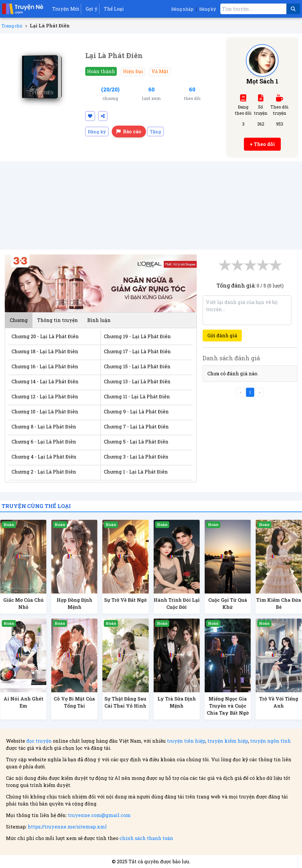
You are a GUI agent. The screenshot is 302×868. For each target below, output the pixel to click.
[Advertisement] (151, 206)
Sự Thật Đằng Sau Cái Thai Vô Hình (125, 702)
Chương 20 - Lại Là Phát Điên (45, 336)
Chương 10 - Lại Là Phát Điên (45, 411)
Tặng (155, 131)
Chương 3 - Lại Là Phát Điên (136, 457)
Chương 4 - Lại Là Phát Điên (44, 457)
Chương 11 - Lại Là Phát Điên (137, 396)
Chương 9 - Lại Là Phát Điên (136, 411)
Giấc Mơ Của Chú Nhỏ (23, 603)
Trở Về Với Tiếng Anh (279, 702)
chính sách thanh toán (146, 838)
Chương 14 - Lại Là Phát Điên (45, 381)
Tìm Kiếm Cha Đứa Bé (279, 603)
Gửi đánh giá (222, 335)
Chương (19, 320)
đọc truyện (39, 741)
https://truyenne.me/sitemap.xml (67, 827)
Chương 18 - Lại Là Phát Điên (45, 351)
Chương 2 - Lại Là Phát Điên (44, 472)
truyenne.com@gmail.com (99, 815)
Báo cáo (129, 131)
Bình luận (99, 320)
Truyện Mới (66, 9)
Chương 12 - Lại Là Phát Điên (45, 396)
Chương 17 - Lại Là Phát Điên (137, 351)
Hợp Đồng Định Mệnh (74, 603)
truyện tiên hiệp (186, 741)
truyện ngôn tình (270, 741)
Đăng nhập (182, 9)
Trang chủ (12, 26)
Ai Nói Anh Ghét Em (23, 702)
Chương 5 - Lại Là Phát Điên (136, 442)
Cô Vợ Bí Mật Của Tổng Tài (74, 702)
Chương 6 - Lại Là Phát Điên (44, 442)
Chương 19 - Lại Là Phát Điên (137, 336)
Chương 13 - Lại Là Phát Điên (137, 381)
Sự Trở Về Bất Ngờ (125, 600)
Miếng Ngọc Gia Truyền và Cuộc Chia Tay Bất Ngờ (228, 706)
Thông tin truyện (58, 320)
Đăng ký (208, 9)
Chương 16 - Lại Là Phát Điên (45, 366)
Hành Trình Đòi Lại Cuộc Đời (177, 603)
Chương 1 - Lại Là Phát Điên (136, 472)
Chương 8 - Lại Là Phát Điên (44, 426)
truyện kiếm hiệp (228, 741)
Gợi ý (92, 9)
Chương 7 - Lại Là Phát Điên (136, 426)
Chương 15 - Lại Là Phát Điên (137, 366)
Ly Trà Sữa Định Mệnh (177, 702)
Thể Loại (114, 9)
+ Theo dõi (262, 144)
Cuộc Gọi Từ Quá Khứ (228, 603)
